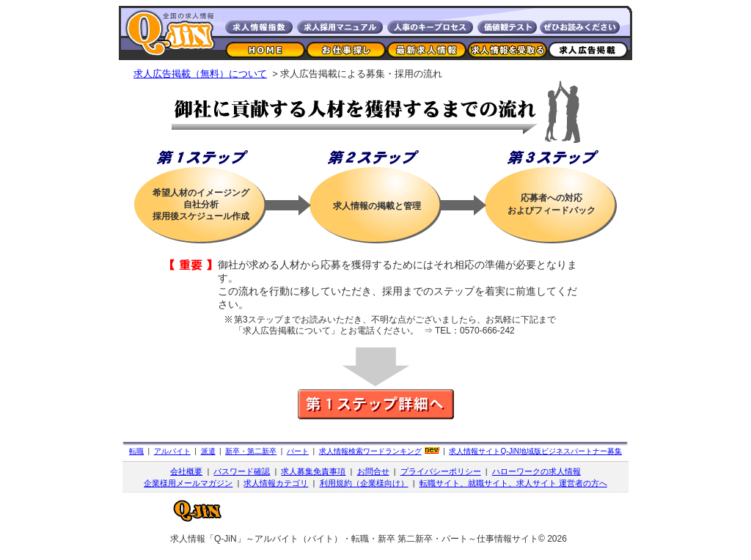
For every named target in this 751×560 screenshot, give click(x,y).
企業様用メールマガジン (188, 483)
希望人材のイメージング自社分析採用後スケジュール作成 (201, 205)
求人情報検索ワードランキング (370, 451)
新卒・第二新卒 (251, 451)
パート (298, 451)
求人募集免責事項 (313, 471)
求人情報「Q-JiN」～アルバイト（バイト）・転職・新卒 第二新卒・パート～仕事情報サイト (354, 539)
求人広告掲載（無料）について (200, 74)
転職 (136, 451)
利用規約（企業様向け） (364, 483)
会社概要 (186, 471)
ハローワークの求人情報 (536, 471)
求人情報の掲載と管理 (377, 206)
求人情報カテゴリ (276, 483)
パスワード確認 (242, 471)
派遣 (208, 451)
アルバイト (172, 451)
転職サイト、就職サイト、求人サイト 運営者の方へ (513, 483)
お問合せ (373, 471)
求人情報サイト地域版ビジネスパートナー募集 (535, 451)
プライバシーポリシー (441, 471)
